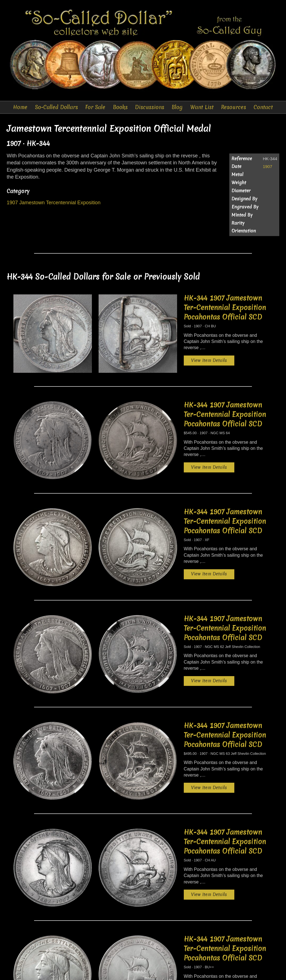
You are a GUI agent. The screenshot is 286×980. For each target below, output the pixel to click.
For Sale (95, 107)
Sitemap (248, 971)
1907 (268, 167)
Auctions (98, 971)
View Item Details (165, 345)
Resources (234, 107)
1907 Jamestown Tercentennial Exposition (54, 203)
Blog (177, 107)
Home (20, 107)
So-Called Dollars (56, 107)
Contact (263, 107)
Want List (202, 107)
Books (120, 107)
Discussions (150, 107)
